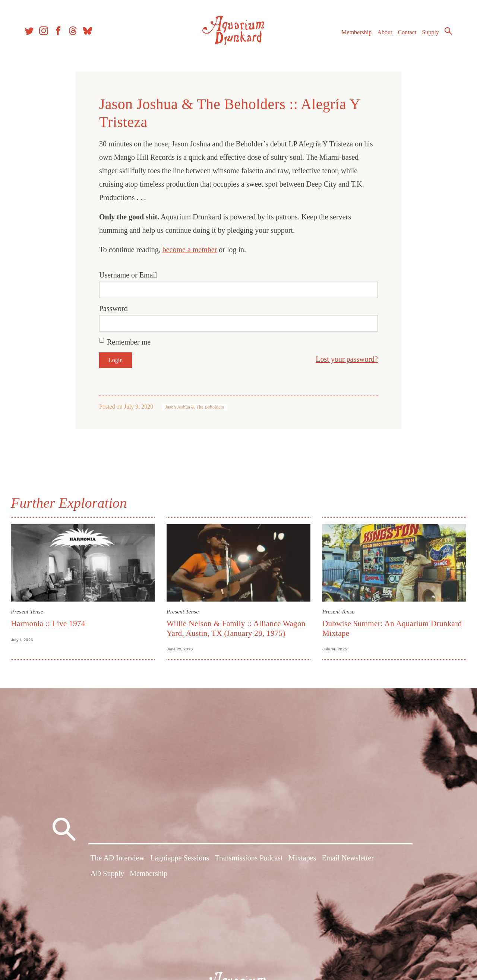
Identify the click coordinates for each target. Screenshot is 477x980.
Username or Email (128, 275)
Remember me (129, 342)
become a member (190, 250)
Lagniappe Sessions (180, 859)
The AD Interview (117, 859)
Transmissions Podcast (249, 859)
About (383, 33)
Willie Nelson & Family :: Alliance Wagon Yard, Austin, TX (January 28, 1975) (236, 628)
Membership (355, 33)
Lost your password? (347, 359)
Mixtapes (302, 859)
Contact (406, 33)
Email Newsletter (348, 859)
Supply (429, 33)
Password (113, 308)
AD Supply (107, 875)
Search (447, 32)
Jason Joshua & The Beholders (195, 407)
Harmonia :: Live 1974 (49, 623)
